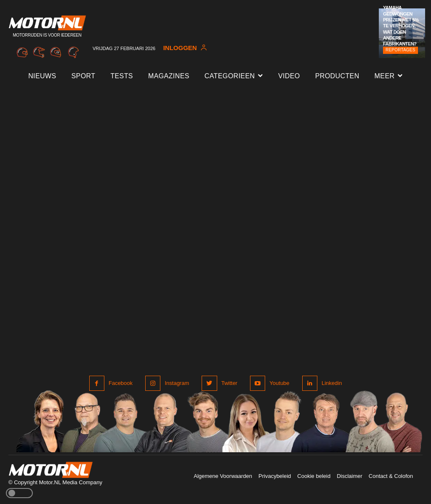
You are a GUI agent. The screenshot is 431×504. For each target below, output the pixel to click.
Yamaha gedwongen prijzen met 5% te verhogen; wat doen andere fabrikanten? (401, 26)
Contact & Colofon (391, 476)
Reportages (400, 50)
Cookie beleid (314, 476)
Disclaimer (350, 476)
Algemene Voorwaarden (223, 476)
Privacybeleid (275, 476)
